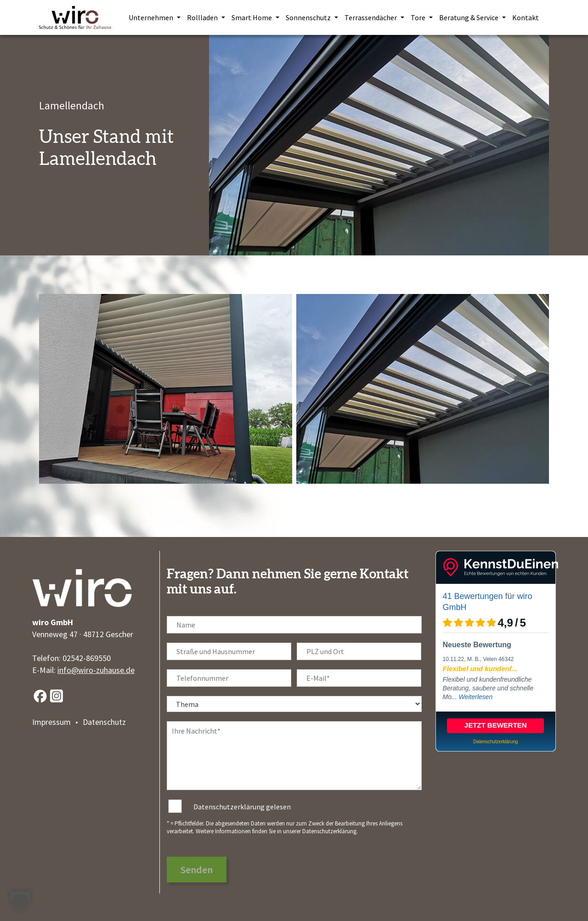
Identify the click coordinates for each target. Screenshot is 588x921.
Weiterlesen (476, 697)
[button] (20, 901)
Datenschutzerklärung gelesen (242, 807)
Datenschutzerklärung (329, 831)
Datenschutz (104, 722)
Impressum (51, 722)
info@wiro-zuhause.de (96, 670)
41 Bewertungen (473, 596)
